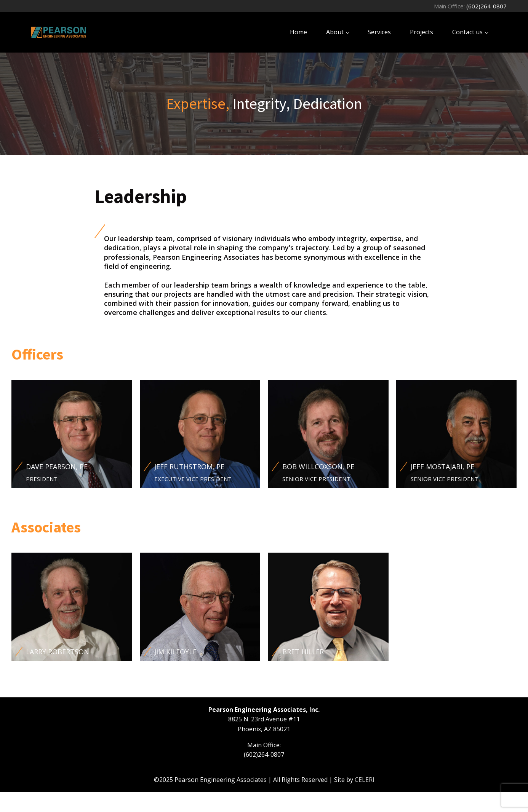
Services (379, 32)
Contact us (467, 32)
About (335, 32)
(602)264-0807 (486, 6)
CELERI (365, 780)
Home (298, 32)
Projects (422, 32)
